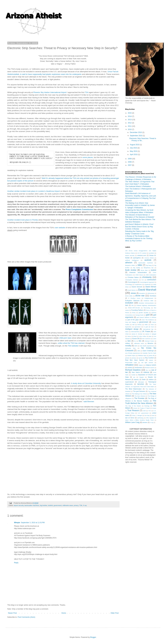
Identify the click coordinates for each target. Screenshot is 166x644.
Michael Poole (149, 341)
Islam (127, 332)
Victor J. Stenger (137, 415)
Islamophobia (135, 332)
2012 (130, 123)
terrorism (141, 384)
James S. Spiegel (151, 334)
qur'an (141, 358)
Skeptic (142, 377)
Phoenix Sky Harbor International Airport (50, 92)
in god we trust (149, 327)
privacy (76, 505)
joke (150, 336)
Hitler (146, 325)
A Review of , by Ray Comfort (139, 238)
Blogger (93, 637)
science (146, 372)
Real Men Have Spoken (135, 360)
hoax (152, 325)
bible (140, 265)
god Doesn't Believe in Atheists (146, 317)
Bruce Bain (144, 270)
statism (151, 379)
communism (152, 280)
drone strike (129, 296)
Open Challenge (148, 351)
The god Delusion (139, 391)
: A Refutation (138, 186)
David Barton (132, 290)
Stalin (144, 379)
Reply (16, 563)
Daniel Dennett (137, 287)
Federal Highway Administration (146, 305)
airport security (19, 505)
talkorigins (141, 382)
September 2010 (136, 136)
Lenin (155, 339)
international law (148, 329)
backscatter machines (32, 505)
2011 (130, 126)
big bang (149, 265)
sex (134, 377)
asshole (148, 260)
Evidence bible (149, 301)
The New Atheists (140, 396)
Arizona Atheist (149, 258)
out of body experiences (133, 353)
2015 (130, 113)
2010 (130, 129)
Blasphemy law (149, 268)
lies (140, 341)
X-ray (85, 505)
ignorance (138, 327)
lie (135, 341)
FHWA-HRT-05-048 (134, 308)
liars (129, 341)
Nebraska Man (130, 348)
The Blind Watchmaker (133, 389)
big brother (44, 505)
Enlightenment (149, 298)
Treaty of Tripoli (145, 408)
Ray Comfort (149, 358)
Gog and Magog (131, 322)
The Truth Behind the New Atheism (141, 402)
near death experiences (147, 346)
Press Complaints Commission (79, 209)
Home (64, 613)
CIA (143, 280)
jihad (135, 336)
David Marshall (147, 290)
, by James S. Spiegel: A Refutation (140, 205)
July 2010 (134, 148)
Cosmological (132, 282)
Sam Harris (136, 372)
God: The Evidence (148, 320)
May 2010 (134, 151)
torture (135, 408)
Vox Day (147, 415)
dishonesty (151, 293)
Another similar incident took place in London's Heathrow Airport (34, 191)
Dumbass (153, 296)
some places (88, 157)
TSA (87, 92)
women (145, 422)
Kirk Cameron (146, 339)
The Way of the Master (133, 406)
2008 (130, 162)
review (130, 368)
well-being (140, 418)
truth (144, 411)
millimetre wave (68, 505)
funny (134, 313)
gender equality (143, 313)
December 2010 (136, 132)
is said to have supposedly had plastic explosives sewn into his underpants (51, 74)
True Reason (133, 410)
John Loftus (143, 336)
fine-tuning (147, 308)
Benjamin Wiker (130, 265)
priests (127, 358)
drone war (140, 296)
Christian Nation (133, 277)
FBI (132, 305)
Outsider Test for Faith (149, 353)
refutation (129, 365)
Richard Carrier (149, 368)
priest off (151, 355)
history (140, 325)
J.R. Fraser (146, 331)
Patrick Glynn (131, 355)
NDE (136, 346)
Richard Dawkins (133, 370)
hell (133, 325)
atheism (129, 263)
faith (127, 305)
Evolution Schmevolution (146, 303)
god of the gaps (133, 320)
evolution (129, 303)
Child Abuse (139, 275)
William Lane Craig (132, 422)
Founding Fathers (137, 310)
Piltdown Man (142, 355)
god (148, 315)
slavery (136, 379)
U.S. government (143, 413)
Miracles (150, 343)
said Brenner (89, 401)
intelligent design (132, 329)
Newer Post (12, 613)
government (58, 505)
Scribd (133, 375)
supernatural (129, 382)
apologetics (137, 258)
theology (147, 406)
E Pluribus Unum (134, 298)
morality (128, 346)
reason (151, 360)
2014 (130, 116)
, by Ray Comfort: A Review (139, 227)
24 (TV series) (142, 253)
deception (142, 293)
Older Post (115, 613)
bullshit (50, 505)
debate (133, 293)
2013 (130, 120)
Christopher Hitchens (132, 280)
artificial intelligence (132, 260)
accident (152, 253)
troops (154, 408)
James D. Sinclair (137, 334)
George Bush (139, 315)
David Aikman (151, 287)
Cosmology (129, 284)
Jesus (129, 336)
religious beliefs (151, 365)
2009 (130, 159)
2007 (130, 165)
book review (131, 270)
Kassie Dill (136, 339)
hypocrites (128, 327)
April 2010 (134, 154)
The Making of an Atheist (139, 394)
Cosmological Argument (147, 282)
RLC (147, 370)
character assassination (138, 272)
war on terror (130, 418)
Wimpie (17, 523)
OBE (139, 351)
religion (141, 365)
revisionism (138, 368)
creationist (147, 284)
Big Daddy (137, 268)
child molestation (151, 275)
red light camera (147, 363)
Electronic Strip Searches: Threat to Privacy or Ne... (143, 139)
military (128, 343)
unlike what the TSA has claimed (71, 343)
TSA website (73, 346)
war (153, 415)
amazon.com (142, 255)
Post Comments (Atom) (26, 617)
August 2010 (135, 145)
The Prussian (139, 398)
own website (60, 228)
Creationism (138, 284)
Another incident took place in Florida (23, 220)
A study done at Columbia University (86, 383)
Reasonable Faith (131, 363)
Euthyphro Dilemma (132, 301)
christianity (147, 277)
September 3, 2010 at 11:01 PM (33, 523)
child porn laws (65, 338)
